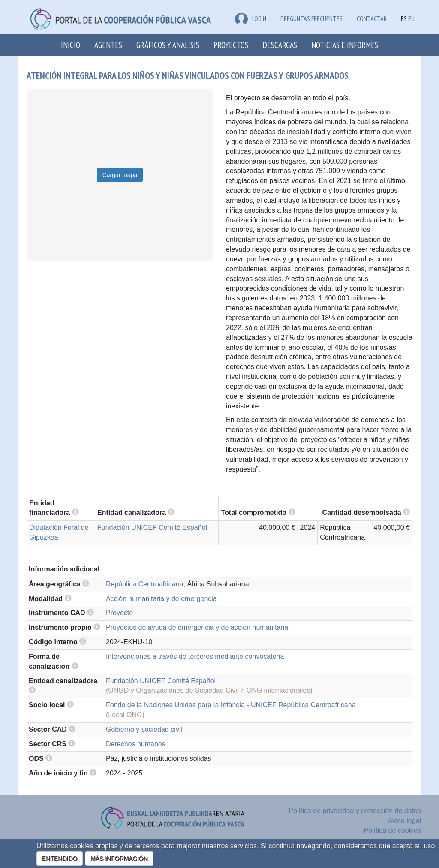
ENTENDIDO (60, 859)
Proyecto (119, 613)
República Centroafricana (145, 584)
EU (411, 18)
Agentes (108, 45)
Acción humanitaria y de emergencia (161, 599)
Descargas (280, 45)
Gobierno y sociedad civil (144, 729)
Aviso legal (404, 821)
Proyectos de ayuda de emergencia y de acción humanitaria (197, 627)
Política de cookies (392, 830)
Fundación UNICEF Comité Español (152, 527)
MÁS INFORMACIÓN (119, 859)
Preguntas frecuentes (311, 18)
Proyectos (231, 45)
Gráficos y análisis (168, 45)
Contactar (372, 18)
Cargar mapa (120, 175)
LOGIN (251, 18)
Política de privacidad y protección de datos (355, 811)
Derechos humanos (136, 744)
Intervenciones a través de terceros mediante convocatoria (195, 656)
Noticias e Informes (345, 45)
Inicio (71, 45)
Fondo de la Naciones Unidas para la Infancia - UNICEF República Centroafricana (231, 705)
